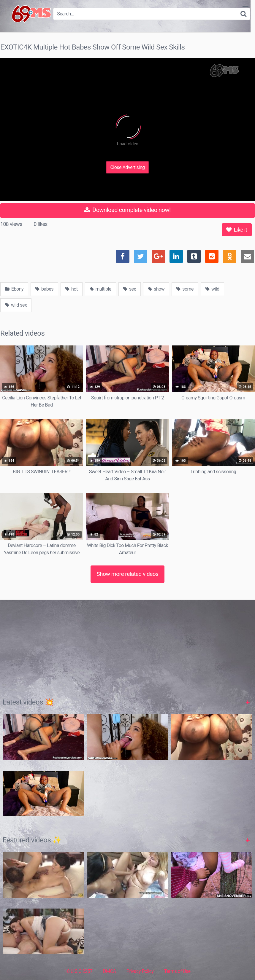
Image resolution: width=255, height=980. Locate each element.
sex (130, 289)
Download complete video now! (127, 210)
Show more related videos (127, 574)
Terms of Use (177, 971)
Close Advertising (127, 167)
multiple (100, 289)
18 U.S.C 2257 (78, 971)
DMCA (109, 971)
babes (44, 289)
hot (72, 289)
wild (212, 289)
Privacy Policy (140, 971)
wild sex (16, 305)
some (185, 289)
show (156, 289)
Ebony (14, 289)
